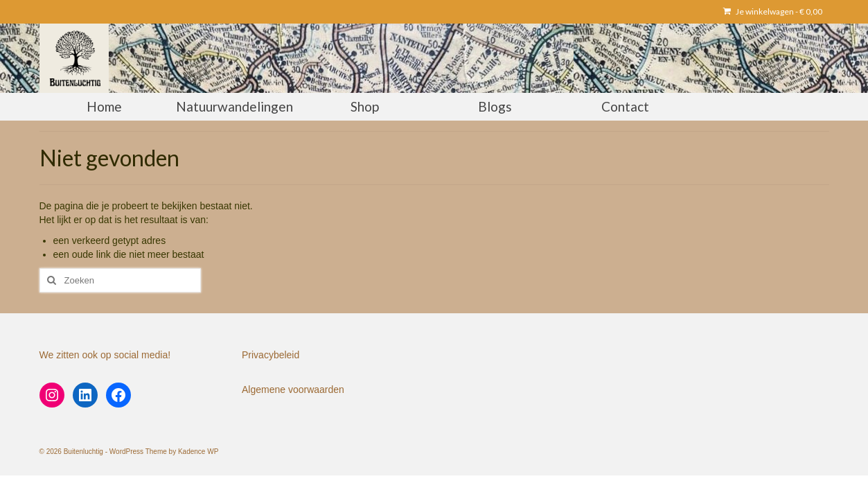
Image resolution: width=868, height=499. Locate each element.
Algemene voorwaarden (293, 389)
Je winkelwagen (773, 11)
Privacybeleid (271, 355)
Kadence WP (198, 452)
